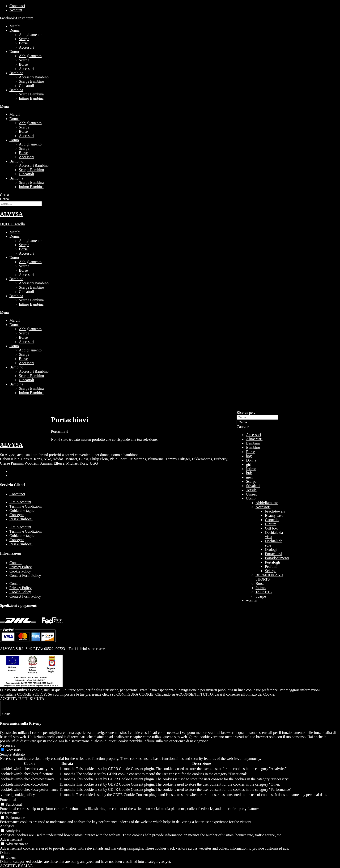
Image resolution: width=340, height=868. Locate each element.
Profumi (271, 567)
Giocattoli (26, 86)
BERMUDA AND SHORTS (269, 577)
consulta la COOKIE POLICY (23, 694)
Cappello (272, 520)
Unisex (251, 494)
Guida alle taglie (22, 511)
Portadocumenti (277, 558)
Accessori (26, 47)
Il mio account (20, 502)
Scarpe (24, 39)
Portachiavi (274, 554)
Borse (23, 43)
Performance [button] (10, 813)
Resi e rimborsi (21, 519)
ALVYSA (11, 214)
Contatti (16, 563)
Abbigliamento (30, 35)
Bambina (16, 90)
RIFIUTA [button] (37, 699)
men (249, 477)
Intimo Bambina (31, 98)
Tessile (251, 490)
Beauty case (274, 515)
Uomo (14, 52)
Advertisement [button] (11, 839)
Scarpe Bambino (31, 81)
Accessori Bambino (34, 77)
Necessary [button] (8, 745)
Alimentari (254, 439)
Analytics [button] (7, 826)
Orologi (271, 549)
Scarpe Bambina (31, 94)
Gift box (271, 528)
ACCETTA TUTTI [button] (14, 699)
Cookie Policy (20, 571)
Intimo (251, 469)
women (252, 601)
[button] (170, 107)
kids (249, 473)
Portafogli (272, 562)
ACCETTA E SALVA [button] (16, 866)
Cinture (271, 524)
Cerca (4, 195)
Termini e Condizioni (26, 506)
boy (249, 456)
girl (249, 464)
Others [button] (5, 853)
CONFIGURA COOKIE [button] (135, 694)
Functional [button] (8, 800)
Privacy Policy (21, 567)
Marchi (15, 26)
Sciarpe (271, 571)
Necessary (13, 750)
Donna (15, 30)
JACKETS (263, 592)
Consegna (17, 515)
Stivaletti (253, 486)
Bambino (16, 73)
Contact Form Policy (25, 575)
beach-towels (275, 511)
